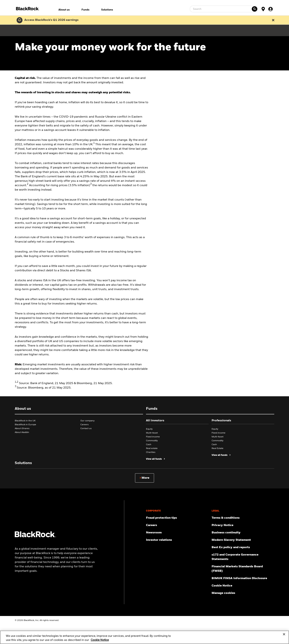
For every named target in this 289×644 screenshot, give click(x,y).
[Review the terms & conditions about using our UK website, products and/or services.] (243, 518)
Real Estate (217, 448)
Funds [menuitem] (85, 10)
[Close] (284, 640)
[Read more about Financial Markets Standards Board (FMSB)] (243, 569)
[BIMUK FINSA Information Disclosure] (243, 578)
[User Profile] (271, 9)
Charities (151, 452)
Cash (149, 445)
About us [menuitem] (64, 10)
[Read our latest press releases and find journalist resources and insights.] (177, 533)
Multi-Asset (152, 433)
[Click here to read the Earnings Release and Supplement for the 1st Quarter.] (51, 20)
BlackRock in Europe (25, 425)
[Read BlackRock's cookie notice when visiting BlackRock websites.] (243, 586)
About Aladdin (22, 432)
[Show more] (145, 478)
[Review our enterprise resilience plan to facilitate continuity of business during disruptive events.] (243, 533)
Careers (85, 425)
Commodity (152, 441)
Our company (87, 421)
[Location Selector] (263, 9)
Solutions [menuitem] (107, 10)
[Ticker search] (255, 9)
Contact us (86, 429)
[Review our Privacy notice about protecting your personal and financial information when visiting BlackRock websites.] (243, 525)
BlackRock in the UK (25, 421)
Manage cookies (223, 593)
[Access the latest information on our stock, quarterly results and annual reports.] (177, 540)
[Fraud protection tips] (177, 518)
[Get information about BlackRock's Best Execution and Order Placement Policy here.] (243, 547)
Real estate (152, 448)
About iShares (22, 429)
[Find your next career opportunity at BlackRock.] (177, 525)
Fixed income (153, 437)
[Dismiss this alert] (273, 20)
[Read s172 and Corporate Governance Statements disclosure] (243, 557)
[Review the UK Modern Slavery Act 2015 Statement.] (243, 540)
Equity (149, 429)
